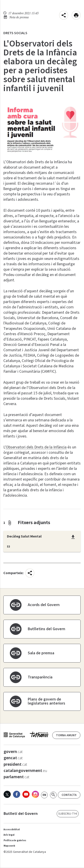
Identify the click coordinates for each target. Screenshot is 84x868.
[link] (44, 795)
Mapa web (9, 846)
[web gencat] (26, 736)
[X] (7, 794)
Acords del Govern (44, 605)
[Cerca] (53, 795)
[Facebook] (17, 794)
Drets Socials (15, 33)
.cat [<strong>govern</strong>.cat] (13, 752)
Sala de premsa (41, 653)
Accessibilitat (12, 829)
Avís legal (9, 835)
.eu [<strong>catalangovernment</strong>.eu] (25, 771)
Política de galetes (15, 840)
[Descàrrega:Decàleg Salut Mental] (73, 537)
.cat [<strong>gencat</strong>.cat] (13, 758)
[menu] (64, 15)
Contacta (69, 795)
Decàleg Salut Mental (24, 537)
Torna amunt (66, 735)
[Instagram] (35, 794)
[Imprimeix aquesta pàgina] (76, 15)
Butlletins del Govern (46, 629)
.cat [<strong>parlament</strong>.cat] (16, 777)
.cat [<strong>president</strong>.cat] (15, 764)
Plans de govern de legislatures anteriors (46, 701)
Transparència (40, 677)
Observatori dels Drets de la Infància (36, 447)
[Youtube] (26, 794)
